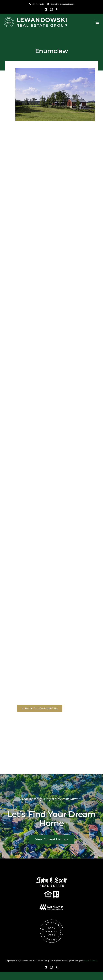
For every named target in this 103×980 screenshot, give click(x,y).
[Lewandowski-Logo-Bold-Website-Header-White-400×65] (36, 18)
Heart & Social (91, 961)
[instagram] (51, 9)
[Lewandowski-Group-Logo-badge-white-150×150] (52, 920)
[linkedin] (57, 9)
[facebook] (46, 9)
